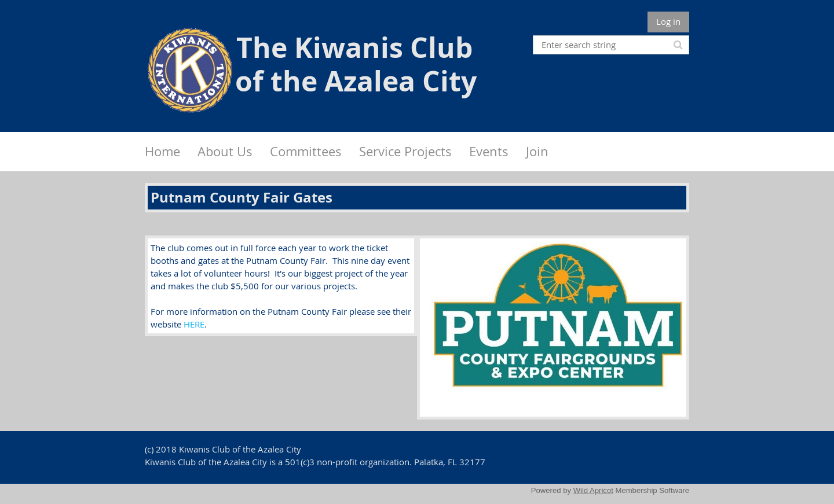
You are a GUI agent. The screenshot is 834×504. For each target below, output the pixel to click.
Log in (668, 21)
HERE (194, 324)
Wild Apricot (593, 490)
